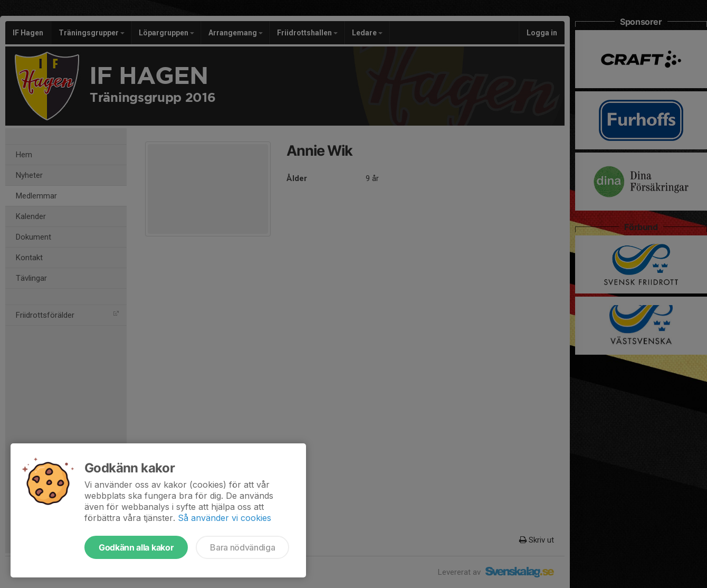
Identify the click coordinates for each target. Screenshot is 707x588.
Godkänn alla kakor (136, 547)
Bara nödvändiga (242, 547)
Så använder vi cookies (224, 518)
